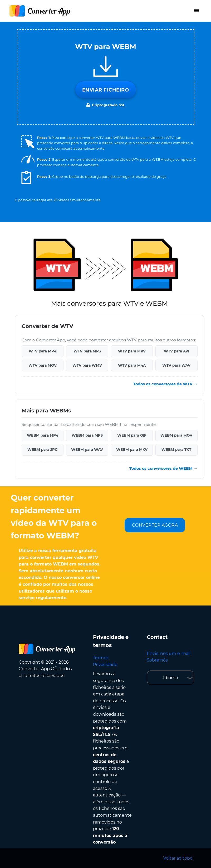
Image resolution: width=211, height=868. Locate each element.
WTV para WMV (87, 365)
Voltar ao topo (178, 858)
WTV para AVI (176, 351)
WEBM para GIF (132, 435)
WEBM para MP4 (43, 435)
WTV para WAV (176, 365)
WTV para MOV (43, 365)
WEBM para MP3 (87, 435)
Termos (101, 658)
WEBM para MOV (176, 435)
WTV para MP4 (43, 351)
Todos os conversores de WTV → (165, 384)
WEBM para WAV (87, 450)
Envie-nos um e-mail (169, 653)
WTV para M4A (132, 365)
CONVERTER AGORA (155, 525)
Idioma (170, 678)
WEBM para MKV (132, 450)
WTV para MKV (132, 351)
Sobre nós (157, 660)
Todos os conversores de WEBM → (163, 468)
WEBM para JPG (42, 450)
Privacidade (105, 665)
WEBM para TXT (176, 450)
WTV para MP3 (87, 351)
